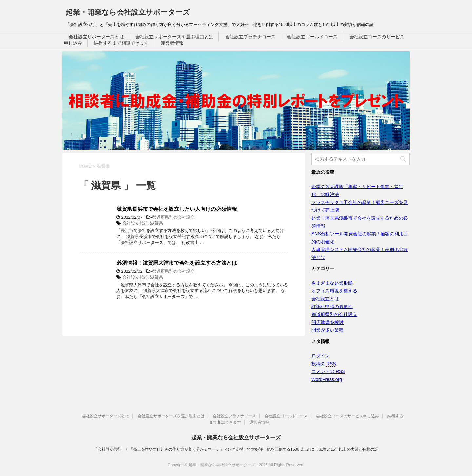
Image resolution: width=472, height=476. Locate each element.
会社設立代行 (135, 223)
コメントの (328, 372)
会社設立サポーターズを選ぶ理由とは (174, 37)
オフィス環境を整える (334, 291)
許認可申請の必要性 (332, 307)
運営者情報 (172, 43)
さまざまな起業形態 (332, 283)
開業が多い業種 (327, 330)
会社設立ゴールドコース (312, 37)
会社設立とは (325, 299)
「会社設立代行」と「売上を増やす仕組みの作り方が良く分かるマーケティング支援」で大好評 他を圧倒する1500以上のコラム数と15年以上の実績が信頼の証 (236, 449)
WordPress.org (327, 379)
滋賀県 (157, 223)
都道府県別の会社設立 (173, 217)
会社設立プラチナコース (250, 37)
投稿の (324, 364)
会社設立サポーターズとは (96, 37)
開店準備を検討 (327, 322)
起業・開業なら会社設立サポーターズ (128, 12)
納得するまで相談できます (121, 43)
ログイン (321, 356)
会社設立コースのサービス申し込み (347, 416)
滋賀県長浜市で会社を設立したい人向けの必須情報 (177, 209)
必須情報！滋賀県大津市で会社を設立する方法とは (177, 263)
